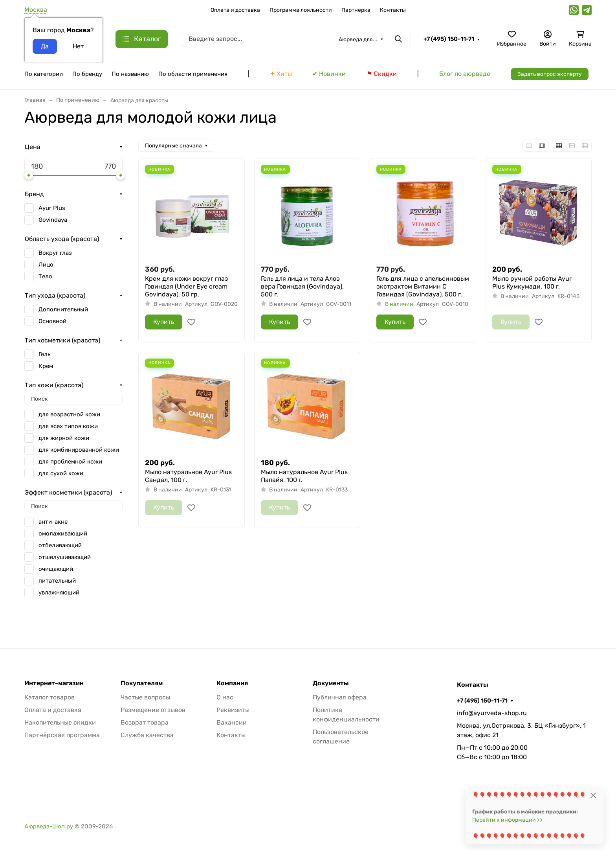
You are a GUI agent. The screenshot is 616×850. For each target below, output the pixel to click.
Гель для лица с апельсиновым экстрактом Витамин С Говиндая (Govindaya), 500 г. (423, 286)
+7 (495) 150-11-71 (449, 39)
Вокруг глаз (55, 253)
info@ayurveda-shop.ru (492, 713)
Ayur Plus (52, 208)
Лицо (46, 265)
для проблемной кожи (70, 462)
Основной (52, 321)
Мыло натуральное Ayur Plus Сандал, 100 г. (188, 476)
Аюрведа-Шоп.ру (49, 826)
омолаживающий (63, 534)
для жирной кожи (64, 438)
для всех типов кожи (68, 426)
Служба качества (147, 735)
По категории (44, 74)
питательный (57, 581)
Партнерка (356, 10)
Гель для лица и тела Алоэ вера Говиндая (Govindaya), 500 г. (302, 286)
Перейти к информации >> (507, 820)
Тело (45, 276)
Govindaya (53, 220)
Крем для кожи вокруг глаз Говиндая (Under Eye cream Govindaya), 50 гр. (186, 286)
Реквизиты (233, 710)
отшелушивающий (65, 557)
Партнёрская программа (62, 735)
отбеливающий (60, 545)
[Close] (593, 795)
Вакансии (232, 722)
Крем (46, 366)
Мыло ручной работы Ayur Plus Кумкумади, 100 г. (532, 282)
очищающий (56, 569)
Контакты (393, 10)
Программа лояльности (301, 10)
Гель (44, 354)
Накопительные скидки (60, 722)
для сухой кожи (61, 473)
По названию (130, 74)
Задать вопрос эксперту (550, 74)
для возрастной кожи (69, 414)
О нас (225, 697)
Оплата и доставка (235, 10)
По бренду (87, 74)
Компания (232, 683)
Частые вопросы (145, 697)
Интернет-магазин (54, 683)
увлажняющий (59, 592)
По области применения (193, 74)
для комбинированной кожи (79, 450)
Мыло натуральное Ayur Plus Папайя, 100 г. (304, 476)
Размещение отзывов (153, 710)
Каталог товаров (49, 697)
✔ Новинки (329, 74)
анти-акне (53, 522)
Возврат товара (145, 722)
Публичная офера (340, 697)
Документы (331, 683)
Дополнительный (63, 309)
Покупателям (142, 683)
